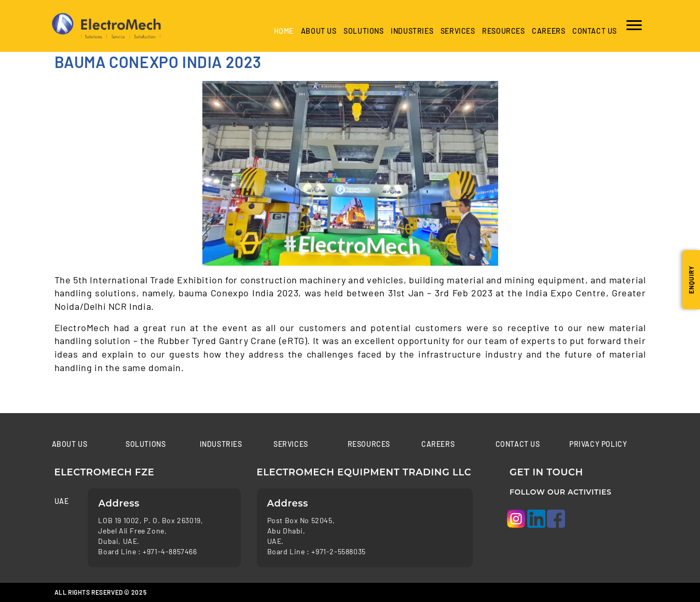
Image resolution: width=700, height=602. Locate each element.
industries (412, 31)
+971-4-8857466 (170, 551)
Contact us (595, 31)
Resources (503, 31)
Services (458, 31)
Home (284, 31)
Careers (548, 31)
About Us (319, 31)
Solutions (363, 31)
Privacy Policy (598, 444)
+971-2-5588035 (338, 551)
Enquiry (691, 280)
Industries (221, 444)
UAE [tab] (62, 501)
